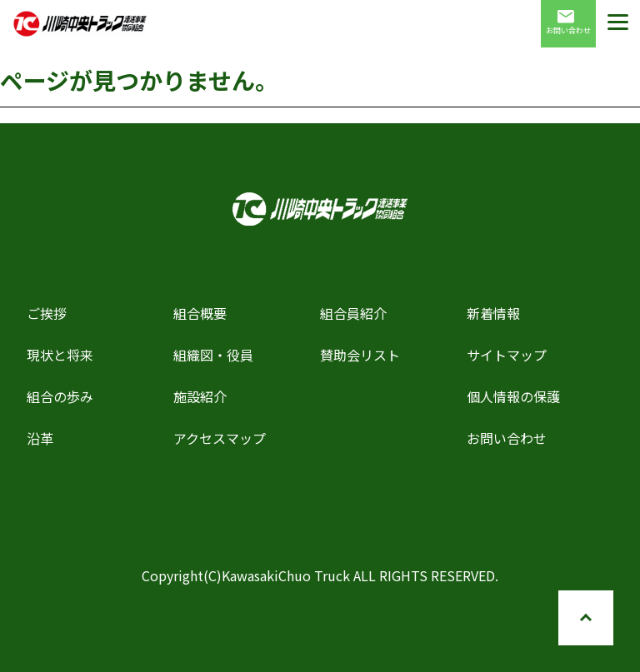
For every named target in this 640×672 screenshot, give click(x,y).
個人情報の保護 (513, 396)
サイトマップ (507, 355)
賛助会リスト (360, 355)
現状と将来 (60, 355)
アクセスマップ (220, 438)
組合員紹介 (353, 313)
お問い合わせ (568, 23)
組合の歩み (60, 396)
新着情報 (493, 313)
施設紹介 (200, 396)
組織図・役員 (213, 355)
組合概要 (200, 313)
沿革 (40, 438)
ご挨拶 (47, 313)
